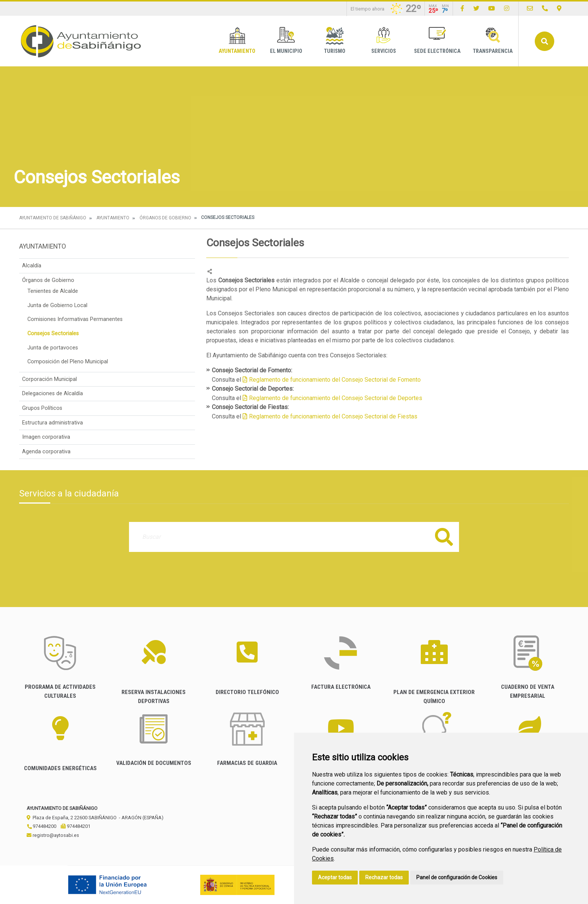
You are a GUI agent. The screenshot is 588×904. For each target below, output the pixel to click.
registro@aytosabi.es (53, 835)
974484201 (76, 826)
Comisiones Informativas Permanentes (75, 319)
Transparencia (493, 41)
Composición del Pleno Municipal (68, 362)
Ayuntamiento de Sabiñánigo (53, 218)
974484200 (41, 826)
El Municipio (286, 41)
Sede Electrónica (437, 41)
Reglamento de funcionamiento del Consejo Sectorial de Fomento (335, 380)
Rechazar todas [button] (384, 877)
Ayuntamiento (237, 41)
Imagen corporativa (46, 437)
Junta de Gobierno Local (57, 305)
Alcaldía (32, 266)
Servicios (384, 41)
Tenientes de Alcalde (53, 291)
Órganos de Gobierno (165, 218)
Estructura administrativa (52, 423)
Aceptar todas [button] (335, 877)
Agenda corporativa (46, 452)
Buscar (544, 41)
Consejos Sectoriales (53, 334)
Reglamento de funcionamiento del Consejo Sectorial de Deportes (336, 398)
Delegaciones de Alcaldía (52, 394)
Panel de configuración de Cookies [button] (457, 877)
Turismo (335, 41)
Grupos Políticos (42, 408)
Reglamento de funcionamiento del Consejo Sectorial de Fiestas (333, 416)
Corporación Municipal (49, 379)
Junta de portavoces (53, 348)
